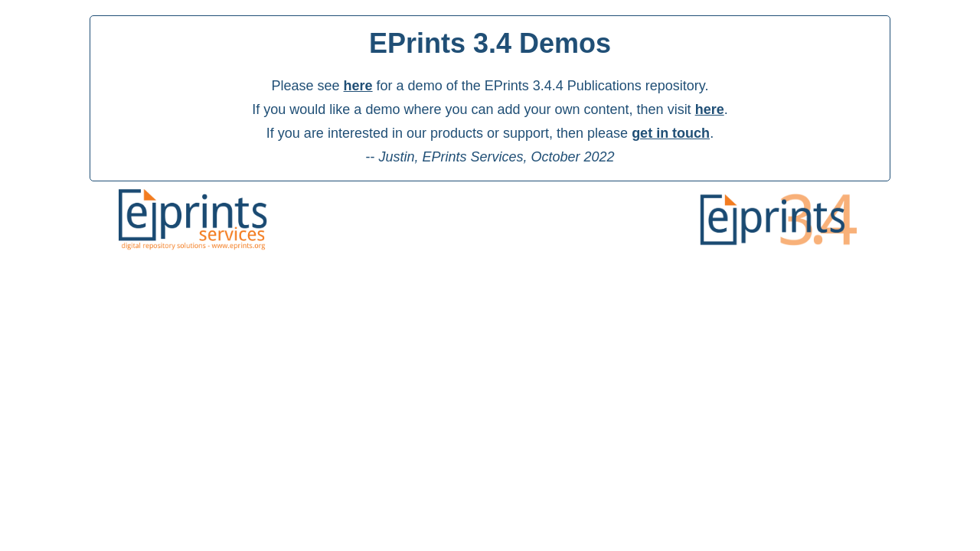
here (358, 86)
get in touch (671, 133)
